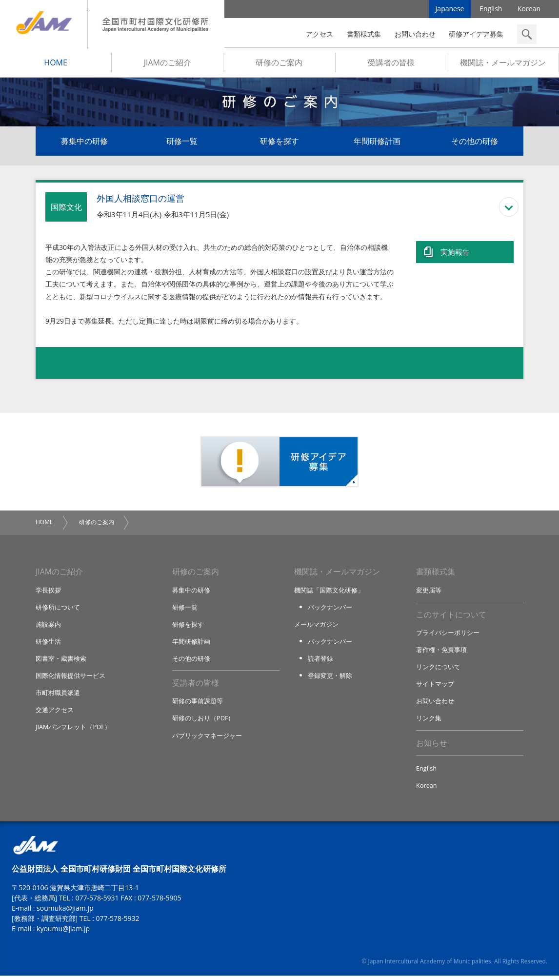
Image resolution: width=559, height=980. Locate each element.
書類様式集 (364, 34)
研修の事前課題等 (198, 704)
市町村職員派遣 (58, 695)
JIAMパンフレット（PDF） (73, 730)
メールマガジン (316, 626)
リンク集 (429, 721)
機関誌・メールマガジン (503, 64)
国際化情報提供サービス (70, 678)
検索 (527, 34)
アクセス (319, 34)
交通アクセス (55, 713)
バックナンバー (330, 609)
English (491, 10)
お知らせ (432, 747)
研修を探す (279, 143)
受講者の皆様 (391, 64)
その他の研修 (475, 143)
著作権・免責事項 (441, 652)
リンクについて (438, 670)
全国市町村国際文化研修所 (156, 24)
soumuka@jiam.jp (65, 912)
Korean (529, 10)
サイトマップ (435, 687)
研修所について (58, 609)
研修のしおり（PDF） (203, 721)
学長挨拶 (48, 592)
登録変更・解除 (330, 678)
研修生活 (48, 644)
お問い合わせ (415, 34)
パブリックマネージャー (207, 739)
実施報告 (455, 252)
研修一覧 (182, 143)
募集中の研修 (84, 143)
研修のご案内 (279, 64)
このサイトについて (451, 617)
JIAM (44, 24)
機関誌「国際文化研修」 (329, 592)
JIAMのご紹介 (168, 64)
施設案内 (48, 626)
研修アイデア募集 (476, 34)
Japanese (450, 10)
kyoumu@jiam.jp (63, 933)
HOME (56, 64)
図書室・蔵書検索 (61, 661)
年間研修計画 (377, 143)
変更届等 (429, 592)
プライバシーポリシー (448, 635)
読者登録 (320, 661)
